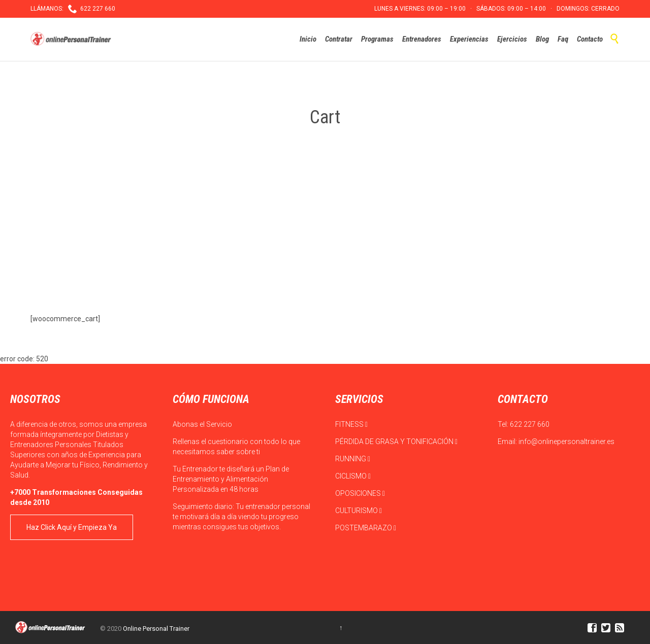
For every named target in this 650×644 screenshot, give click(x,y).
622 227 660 (530, 424)
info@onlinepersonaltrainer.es (566, 442)
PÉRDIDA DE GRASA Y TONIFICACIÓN (396, 442)
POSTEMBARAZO (366, 528)
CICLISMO (353, 476)
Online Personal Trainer (156, 629)
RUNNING (353, 459)
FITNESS (351, 424)
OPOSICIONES (360, 493)
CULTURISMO (359, 511)
